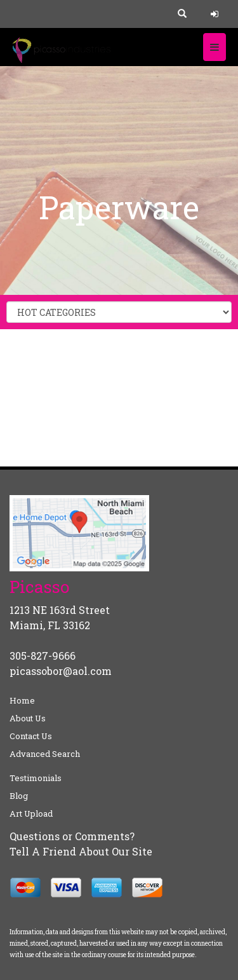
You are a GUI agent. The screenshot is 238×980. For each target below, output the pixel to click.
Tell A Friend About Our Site (81, 851)
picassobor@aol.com (61, 671)
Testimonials (36, 778)
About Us (28, 718)
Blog (19, 796)
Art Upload (31, 813)
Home (22, 700)
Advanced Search (45, 754)
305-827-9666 (43, 656)
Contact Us (31, 736)
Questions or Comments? (72, 836)
